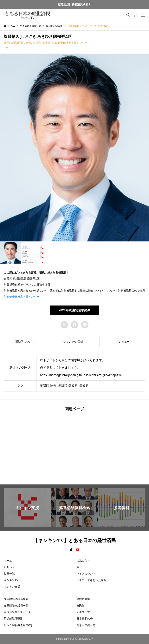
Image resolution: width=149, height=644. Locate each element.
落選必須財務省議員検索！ (74, 4)
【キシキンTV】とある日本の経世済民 (74, 541)
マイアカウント (86, 574)
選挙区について (25, 342)
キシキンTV (11, 580)
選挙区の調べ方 (86, 625)
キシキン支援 (12, 587)
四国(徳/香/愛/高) (14, 43)
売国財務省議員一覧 (16, 606)
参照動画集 (83, 599)
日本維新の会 (85, 619)
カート (81, 567)
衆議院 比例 (48, 386)
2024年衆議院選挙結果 (74, 310)
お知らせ (9, 567)
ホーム (8, 561)
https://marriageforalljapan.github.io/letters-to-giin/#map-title (81, 375)
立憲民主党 (83, 612)
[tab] (25, 342)
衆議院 (46, 43)
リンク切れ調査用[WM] (18, 625)
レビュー (124, 342)
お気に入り (83, 561)
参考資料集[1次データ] (18, 612)
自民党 (37, 43)
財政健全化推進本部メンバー (70, 43)
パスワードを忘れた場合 (91, 580)
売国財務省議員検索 (16, 599)
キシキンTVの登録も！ (74, 342)
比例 (29, 43)
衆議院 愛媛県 (68, 386)
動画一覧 (9, 574)
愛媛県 (84, 386)
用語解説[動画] (13, 619)
